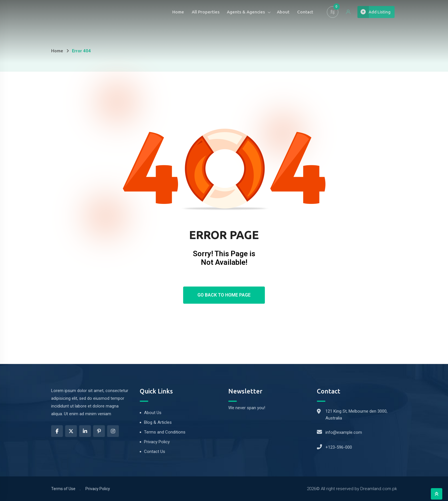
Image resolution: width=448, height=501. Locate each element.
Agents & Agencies (237, 12)
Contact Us (155, 452)
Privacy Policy (157, 442)
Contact (298, 12)
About (275, 12)
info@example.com (344, 432)
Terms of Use (63, 489)
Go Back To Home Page (224, 295)
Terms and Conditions (165, 432)
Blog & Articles (158, 422)
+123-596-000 (339, 447)
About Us (153, 413)
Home (167, 12)
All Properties (195, 12)
